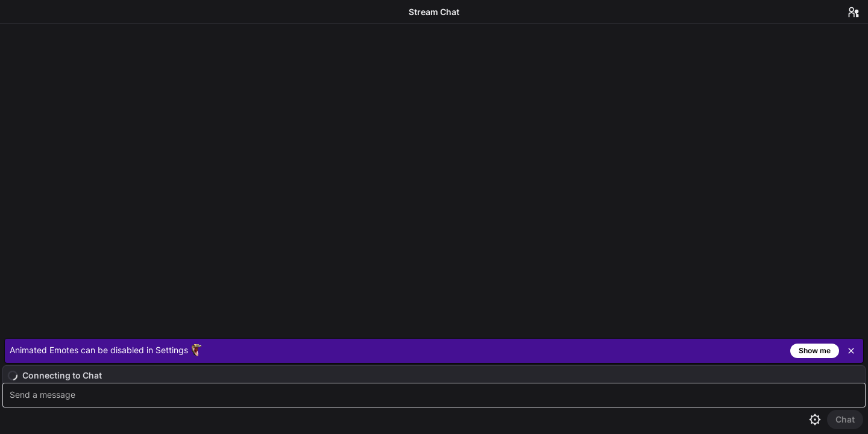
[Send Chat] (845, 420)
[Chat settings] (815, 420)
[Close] (851, 351)
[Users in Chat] (854, 12)
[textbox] (436, 395)
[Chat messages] (434, 179)
